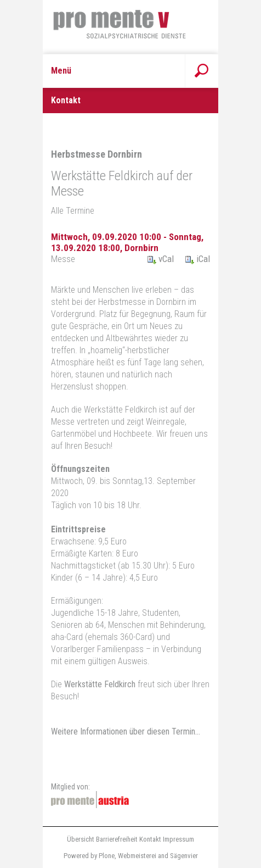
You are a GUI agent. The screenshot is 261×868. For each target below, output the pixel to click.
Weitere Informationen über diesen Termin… (126, 731)
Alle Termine (73, 211)
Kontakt (150, 839)
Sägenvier (184, 856)
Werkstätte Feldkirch (99, 684)
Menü (61, 71)
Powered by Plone (89, 856)
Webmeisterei (137, 856)
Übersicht (81, 839)
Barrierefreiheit (117, 839)
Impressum (178, 839)
